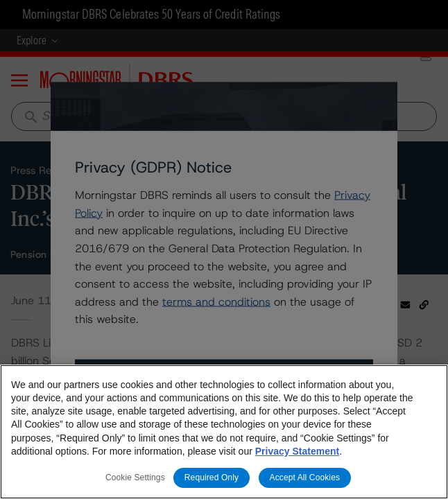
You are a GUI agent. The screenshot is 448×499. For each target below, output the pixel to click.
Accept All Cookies (305, 478)
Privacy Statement (297, 451)
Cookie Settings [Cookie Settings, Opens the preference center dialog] (135, 478)
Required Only (212, 478)
